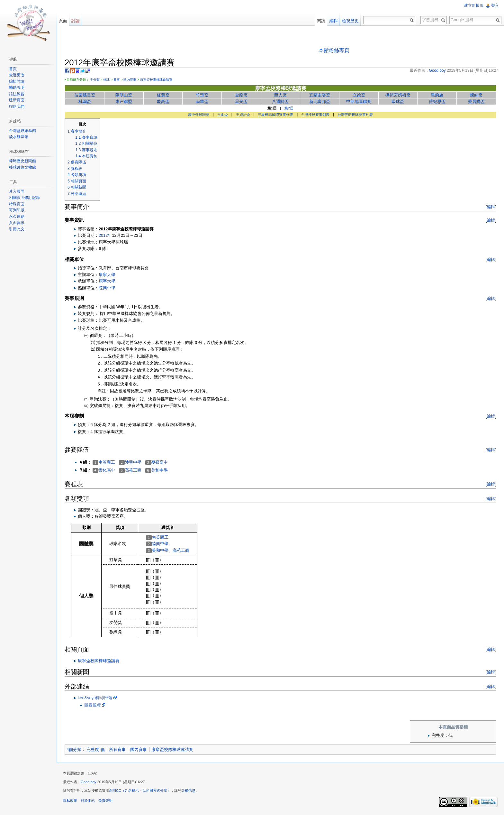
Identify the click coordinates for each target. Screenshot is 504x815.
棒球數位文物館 (22, 167)
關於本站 (88, 801)
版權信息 (188, 791)
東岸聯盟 (124, 102)
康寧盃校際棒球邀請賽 (156, 80)
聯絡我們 (17, 107)
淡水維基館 (19, 137)
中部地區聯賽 (359, 102)
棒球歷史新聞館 (22, 161)
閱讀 (321, 21)
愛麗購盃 (476, 102)
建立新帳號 (474, 5)
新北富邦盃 (320, 102)
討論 (76, 21)
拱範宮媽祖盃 (398, 95)
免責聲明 (105, 801)
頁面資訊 (17, 223)
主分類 (95, 80)
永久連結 (17, 217)
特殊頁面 (17, 204)
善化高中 (107, 470)
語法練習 (17, 94)
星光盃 (241, 102)
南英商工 (107, 462)
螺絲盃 (476, 95)
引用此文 (17, 229)
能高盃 (163, 102)
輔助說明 (17, 88)
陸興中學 (107, 288)
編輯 (491, 207)
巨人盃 (280, 95)
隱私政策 (70, 801)
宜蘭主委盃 (320, 95)
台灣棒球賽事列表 (315, 115)
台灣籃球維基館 (22, 131)
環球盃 (398, 102)
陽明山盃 (124, 95)
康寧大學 (107, 275)
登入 (495, 5)
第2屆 (289, 108)
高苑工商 (133, 470)
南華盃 (202, 102)
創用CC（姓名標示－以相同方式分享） (140, 791)
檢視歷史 (350, 21)
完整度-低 (95, 750)
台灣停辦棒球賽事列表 (355, 115)
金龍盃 (241, 95)
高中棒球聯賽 (199, 115)
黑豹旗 (437, 95)
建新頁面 (17, 100)
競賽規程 (93, 705)
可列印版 (17, 210)
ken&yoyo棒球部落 (95, 698)
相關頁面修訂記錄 (24, 198)
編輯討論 (17, 81)
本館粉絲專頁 (334, 50)
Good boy (89, 782)
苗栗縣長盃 (85, 95)
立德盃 (359, 95)
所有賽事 (117, 750)
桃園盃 (85, 102)
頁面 (63, 21)
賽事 (117, 80)
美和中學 (159, 470)
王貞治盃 (243, 115)
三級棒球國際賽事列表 (275, 115)
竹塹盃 (202, 95)
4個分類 (74, 750)
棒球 (106, 80)
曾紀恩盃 (437, 102)
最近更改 (17, 75)
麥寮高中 (159, 462)
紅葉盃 (163, 95)
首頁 (13, 69)
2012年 (105, 235)
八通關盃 (280, 102)
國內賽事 (130, 80)
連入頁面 (17, 191)
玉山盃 (223, 115)
